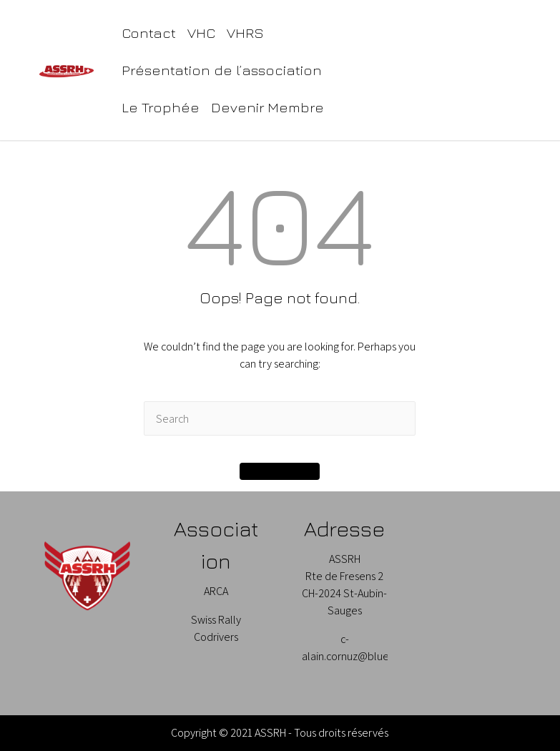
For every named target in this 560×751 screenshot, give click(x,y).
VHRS (245, 33)
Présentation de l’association (222, 70)
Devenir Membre (267, 107)
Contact (149, 33)
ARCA (216, 591)
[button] (280, 471)
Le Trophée (161, 107)
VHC (201, 33)
